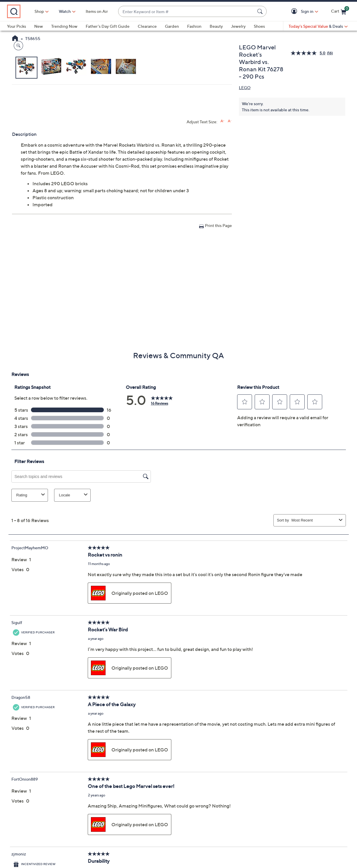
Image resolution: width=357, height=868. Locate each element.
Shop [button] (65, 11)
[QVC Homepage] (15, 39)
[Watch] (90, 11)
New (39, 26)
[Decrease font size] (230, 224)
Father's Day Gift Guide (108, 26)
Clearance (147, 26)
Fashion (194, 26)
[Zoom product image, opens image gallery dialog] (17, 177)
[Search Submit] (261, 11)
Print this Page (218, 328)
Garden (172, 26)
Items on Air (122, 11)
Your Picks (17, 26)
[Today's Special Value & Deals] (318, 26)
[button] (295, 12)
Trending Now (64, 26)
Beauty (216, 26)
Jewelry (238, 26)
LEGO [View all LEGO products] (245, 88)
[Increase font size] (222, 224)
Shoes (259, 26)
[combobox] (199, 12)
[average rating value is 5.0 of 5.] (309, 53)
